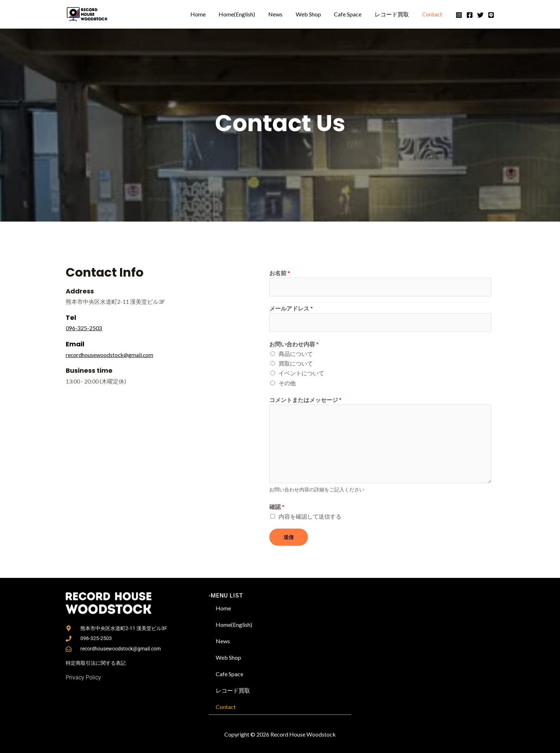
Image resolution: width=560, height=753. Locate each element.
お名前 (280, 273)
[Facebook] (470, 15)
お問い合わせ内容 (294, 344)
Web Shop (314, 14)
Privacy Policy (83, 677)
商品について (296, 354)
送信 (289, 537)
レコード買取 (394, 14)
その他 (287, 383)
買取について (296, 364)
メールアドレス (291, 309)
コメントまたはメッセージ (305, 400)
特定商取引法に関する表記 (96, 663)
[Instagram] (459, 15)
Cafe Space (352, 14)
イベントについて (301, 374)
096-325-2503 (84, 328)
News (283, 14)
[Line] (491, 15)
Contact (433, 14)
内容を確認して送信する (310, 517)
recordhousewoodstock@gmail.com (110, 354)
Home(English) (246, 14)
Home (209, 14)
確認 (277, 507)
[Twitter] (480, 15)
